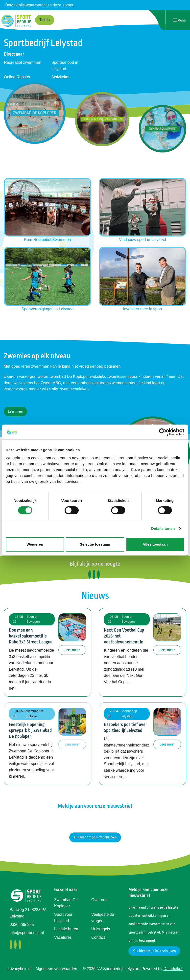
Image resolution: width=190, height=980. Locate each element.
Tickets (45, 20)
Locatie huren (66, 929)
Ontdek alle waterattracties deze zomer (39, 5)
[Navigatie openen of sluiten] (179, 20)
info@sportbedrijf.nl (27, 933)
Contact (98, 937)
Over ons (99, 900)
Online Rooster (17, 77)
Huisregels (101, 929)
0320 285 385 (22, 925)
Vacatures (63, 937)
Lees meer (15, 412)
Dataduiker (173, 969)
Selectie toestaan (95, 544)
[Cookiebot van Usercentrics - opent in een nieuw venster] (163, 432)
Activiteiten (61, 77)
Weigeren (35, 544)
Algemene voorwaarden (56, 969)
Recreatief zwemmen (23, 62)
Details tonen (163, 528)
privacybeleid (19, 969)
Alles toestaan (155, 544)
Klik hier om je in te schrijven (95, 837)
